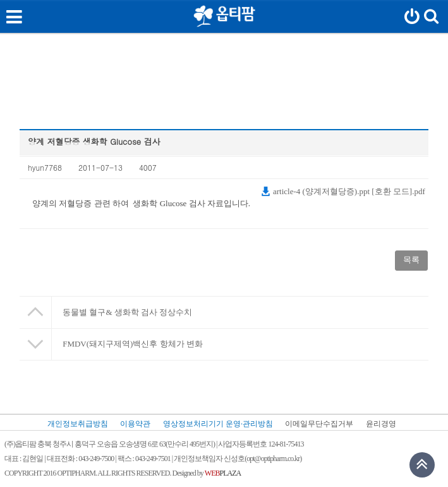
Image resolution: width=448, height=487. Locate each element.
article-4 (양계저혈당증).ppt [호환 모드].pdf (343, 191)
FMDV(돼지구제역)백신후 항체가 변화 (133, 344)
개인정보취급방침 (78, 424)
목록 (411, 260)
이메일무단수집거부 (319, 424)
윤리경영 (381, 424)
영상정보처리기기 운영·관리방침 (218, 424)
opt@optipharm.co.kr (273, 459)
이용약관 (135, 424)
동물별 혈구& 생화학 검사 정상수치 (127, 312)
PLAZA (223, 473)
